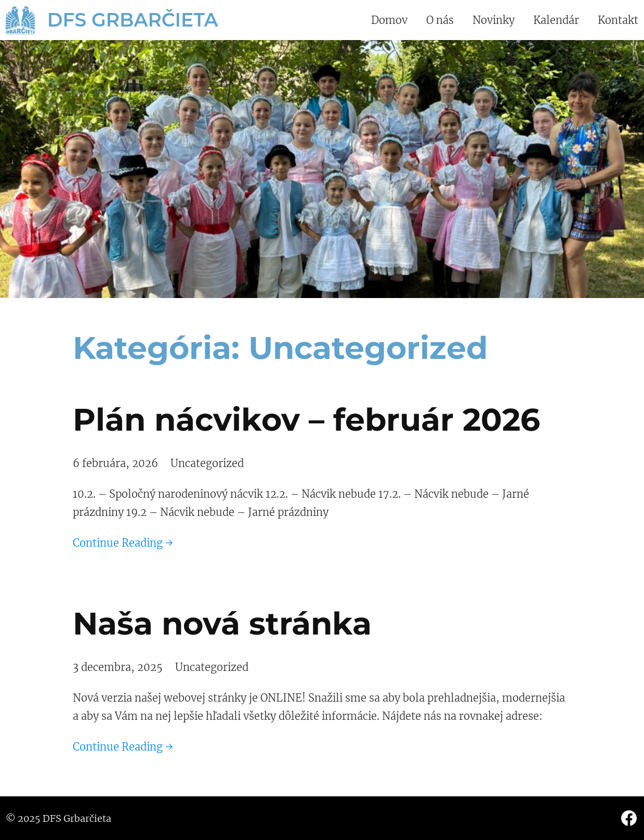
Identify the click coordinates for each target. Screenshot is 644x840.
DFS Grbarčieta (133, 20)
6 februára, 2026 (115, 463)
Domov (389, 20)
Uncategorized (207, 463)
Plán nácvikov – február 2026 (306, 419)
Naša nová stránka (222, 623)
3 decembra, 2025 (118, 667)
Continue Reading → (123, 543)
